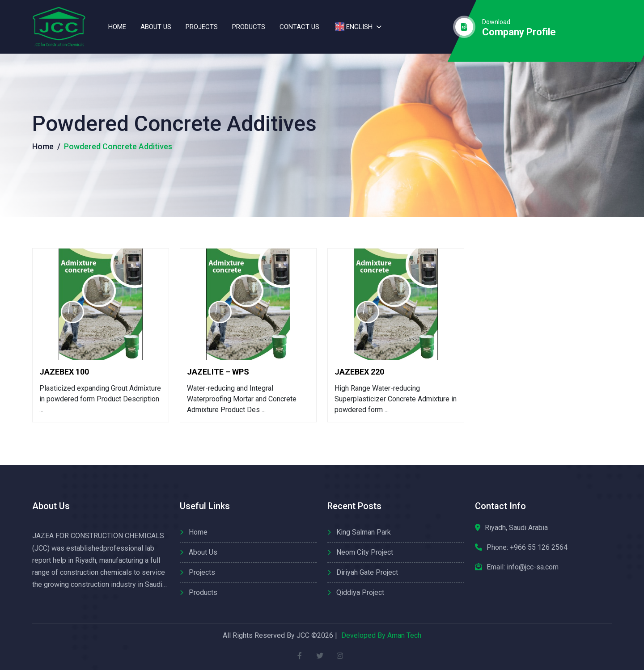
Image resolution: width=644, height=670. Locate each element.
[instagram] (340, 655)
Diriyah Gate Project (367, 572)
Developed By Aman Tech (381, 635)
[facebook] (300, 655)
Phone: (527, 548)
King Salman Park (364, 532)
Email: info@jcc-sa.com (523, 567)
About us (156, 27)
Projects (202, 27)
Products (249, 27)
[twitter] (320, 655)
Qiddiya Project (360, 592)
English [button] (353, 27)
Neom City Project (365, 552)
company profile (519, 32)
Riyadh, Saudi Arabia (516, 528)
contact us (299, 27)
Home (117, 27)
